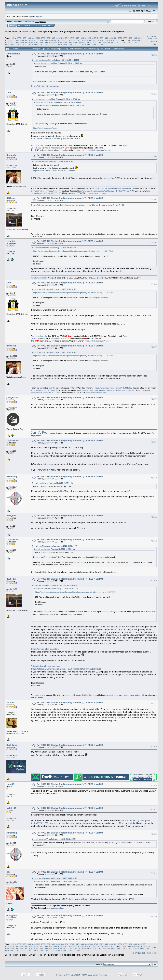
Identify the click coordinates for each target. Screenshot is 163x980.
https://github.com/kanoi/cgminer (98, 150)
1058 (12, 40)
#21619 (154, 873)
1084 (138, 40)
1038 (53, 38)
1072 (79, 40)
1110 (128, 42)
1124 (60, 44)
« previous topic (152, 37)
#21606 (154, 284)
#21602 (154, 94)
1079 (113, 40)
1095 (55, 42)
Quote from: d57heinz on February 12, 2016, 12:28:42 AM (54, 248)
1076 (99, 40)
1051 (115, 38)
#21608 (154, 399)
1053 (125, 38)
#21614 (154, 704)
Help (20, 26)
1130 (89, 44)
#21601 (154, 55)
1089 (26, 42)
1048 (101, 38)
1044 (82, 38)
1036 (43, 38)
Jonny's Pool (40, 433)
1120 (41, 44)
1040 (62, 38)
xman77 (10, 784)
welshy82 (11, 808)
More (50, 26)
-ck (8, 872)
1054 (130, 38)
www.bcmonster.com (39, 278)
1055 (135, 38)
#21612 (154, 541)
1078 (108, 40)
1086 (12, 42)
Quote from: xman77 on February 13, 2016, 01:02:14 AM (54, 839)
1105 (103, 42)
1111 (132, 42)
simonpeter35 (13, 54)
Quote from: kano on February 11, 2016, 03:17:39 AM (53, 162)
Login (34, 26)
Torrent (43, 22)
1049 (106, 38)
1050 (110, 38)
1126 (70, 44)
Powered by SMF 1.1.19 (66, 975)
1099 (75, 42)
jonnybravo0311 (15, 398)
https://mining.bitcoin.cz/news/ (46, 666)
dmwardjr (11, 155)
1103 (94, 42)
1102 (89, 42)
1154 (101, 44)
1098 (70, 42)
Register (42, 26)
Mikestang (12, 477)
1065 (46, 40)
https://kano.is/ (57, 148)
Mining (32, 32)
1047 (96, 38)
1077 (103, 40)
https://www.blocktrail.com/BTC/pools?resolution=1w (56, 139)
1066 (50, 40)
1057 (7, 40)
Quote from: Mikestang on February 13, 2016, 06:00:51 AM (55, 878)
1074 (89, 40)
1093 (46, 42)
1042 (72, 38)
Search (27, 26)
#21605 (154, 243)
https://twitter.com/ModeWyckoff (46, 191)
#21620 (154, 917)
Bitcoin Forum (12, 32)
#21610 (154, 478)
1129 (84, 44)
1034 (33, 38)
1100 (79, 42)
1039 (57, 38)
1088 (22, 42)
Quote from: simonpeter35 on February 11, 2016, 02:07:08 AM (56, 99)
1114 (12, 44)
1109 (123, 42)
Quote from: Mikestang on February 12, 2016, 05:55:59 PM (55, 546)
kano (9, 93)
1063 (36, 40)
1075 (94, 40)
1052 (120, 38)
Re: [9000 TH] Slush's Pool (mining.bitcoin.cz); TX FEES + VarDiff (70, 54)
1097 (65, 42)
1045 (86, 38)
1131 (94, 44)
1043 (77, 38)
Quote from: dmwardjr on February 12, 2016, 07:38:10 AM (55, 585)
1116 (22, 44)
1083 (133, 40)
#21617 (154, 809)
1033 (29, 38)
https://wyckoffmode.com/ (96, 193)
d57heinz (11, 198)
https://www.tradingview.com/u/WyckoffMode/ (113, 188)
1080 (118, 40)
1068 (60, 40)
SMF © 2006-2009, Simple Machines (92, 975)
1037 (48, 38)
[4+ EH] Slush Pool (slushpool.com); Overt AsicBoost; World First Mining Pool (84, 32)
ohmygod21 (12, 516)
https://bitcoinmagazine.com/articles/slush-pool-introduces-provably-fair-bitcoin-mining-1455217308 (78, 205)
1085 (7, 42)
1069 (65, 40)
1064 (41, 40)
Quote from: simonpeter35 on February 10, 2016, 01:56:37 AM (58, 63)
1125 (65, 44)
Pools (40, 32)
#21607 (154, 347)
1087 (17, 42)
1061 (26, 40)
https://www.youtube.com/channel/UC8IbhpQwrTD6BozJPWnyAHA (104, 191)
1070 (70, 40)
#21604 (154, 199)
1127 (75, 44)
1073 (84, 40)
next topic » (154, 40)
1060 (22, 40)
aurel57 (10, 702)
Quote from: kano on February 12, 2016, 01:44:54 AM (53, 483)
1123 (55, 44)
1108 (118, 42)
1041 (67, 38)
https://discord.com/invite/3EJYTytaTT (46, 193)
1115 (17, 44)
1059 (17, 40)
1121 (46, 44)
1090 (31, 42)
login (31, 16)
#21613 (154, 580)
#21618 (154, 834)
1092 (41, 42)
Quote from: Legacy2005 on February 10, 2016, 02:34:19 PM (55, 60)
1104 (99, 42)
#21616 (154, 785)
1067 (55, 40)
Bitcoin (23, 32)
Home (12, 26)
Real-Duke (12, 745)
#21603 (154, 156)
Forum (125, 145)
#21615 (154, 746)
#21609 (154, 442)
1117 (26, 44)
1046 (91, 38)
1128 (79, 44)
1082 (129, 40)
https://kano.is (41, 145)
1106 (108, 42)
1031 (19, 38)
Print (154, 44)
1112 (137, 42)
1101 (84, 42)
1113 (7, 44)
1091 (36, 42)
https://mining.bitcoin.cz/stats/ (45, 649)
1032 (24, 38)
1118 (31, 44)
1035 (38, 38)
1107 (113, 42)
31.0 (37, 22)
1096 (60, 42)
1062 (31, 40)
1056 (139, 38)
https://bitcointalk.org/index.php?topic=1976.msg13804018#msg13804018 (66, 669)
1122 (50, 44)
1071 (75, 40)
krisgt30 (11, 241)
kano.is (107, 178)
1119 (36, 44)
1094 (50, 42)
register (39, 16)
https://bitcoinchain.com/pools (45, 86)
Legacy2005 (13, 441)
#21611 (154, 517)
